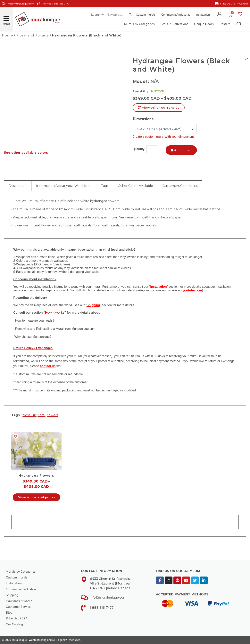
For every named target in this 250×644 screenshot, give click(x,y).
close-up (29, 415)
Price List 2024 (17, 618)
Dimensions (143, 119)
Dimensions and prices (36, 497)
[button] (6, 17)
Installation (203, 15)
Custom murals (146, 15)
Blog (9, 613)
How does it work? (19, 601)
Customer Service (18, 607)
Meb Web (75, 640)
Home (7, 35)
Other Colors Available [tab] (135, 186)
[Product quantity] (152, 149)
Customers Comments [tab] (180, 186)
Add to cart (183, 150)
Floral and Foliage (33, 35)
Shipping (12, 595)
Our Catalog (14, 624)
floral (41, 415)
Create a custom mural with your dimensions (164, 137)
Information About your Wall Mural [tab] (64, 186)
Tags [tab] (105, 186)
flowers (52, 415)
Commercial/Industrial (175, 15)
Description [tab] (18, 186)
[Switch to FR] (239, 24)
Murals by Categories (21, 572)
